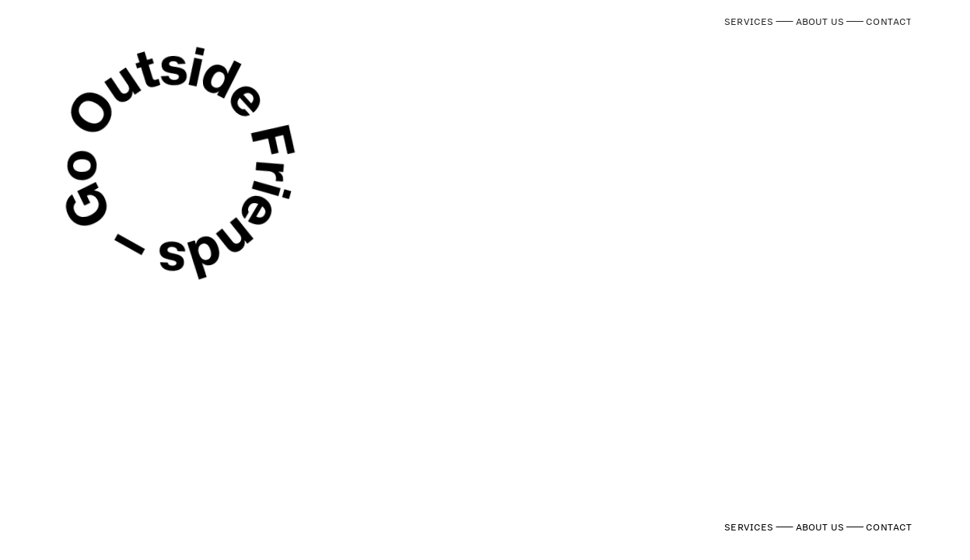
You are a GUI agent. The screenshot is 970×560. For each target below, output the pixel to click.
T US (879, 57)
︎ (917, 14)
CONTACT (889, 21)
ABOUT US (820, 21)
